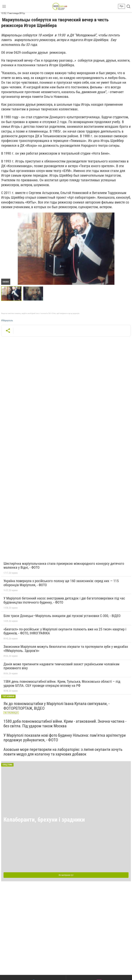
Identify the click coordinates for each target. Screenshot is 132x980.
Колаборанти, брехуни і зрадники (44, 820)
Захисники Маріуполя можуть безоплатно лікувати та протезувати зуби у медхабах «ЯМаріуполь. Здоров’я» (66, 649)
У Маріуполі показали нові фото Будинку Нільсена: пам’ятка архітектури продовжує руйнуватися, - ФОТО (65, 738)
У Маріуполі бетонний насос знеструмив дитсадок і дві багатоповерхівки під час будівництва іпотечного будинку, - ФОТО (64, 600)
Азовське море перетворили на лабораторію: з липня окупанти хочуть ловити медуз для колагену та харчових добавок (63, 752)
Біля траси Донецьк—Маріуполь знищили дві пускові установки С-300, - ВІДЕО (62, 616)
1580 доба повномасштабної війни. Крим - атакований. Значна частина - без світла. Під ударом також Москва (65, 724)
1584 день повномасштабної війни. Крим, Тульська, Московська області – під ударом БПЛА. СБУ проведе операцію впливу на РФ (62, 684)
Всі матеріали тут (66, 875)
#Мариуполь (7, 321)
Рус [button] (122, 6)
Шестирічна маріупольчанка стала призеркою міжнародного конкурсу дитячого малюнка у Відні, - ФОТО (64, 566)
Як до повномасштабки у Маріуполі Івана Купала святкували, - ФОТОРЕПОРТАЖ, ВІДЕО (57, 706)
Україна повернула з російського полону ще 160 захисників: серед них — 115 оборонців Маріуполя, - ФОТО (61, 583)
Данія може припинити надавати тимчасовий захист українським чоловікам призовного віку (61, 666)
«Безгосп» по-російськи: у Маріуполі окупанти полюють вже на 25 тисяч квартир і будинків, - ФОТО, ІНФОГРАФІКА (65, 631)
